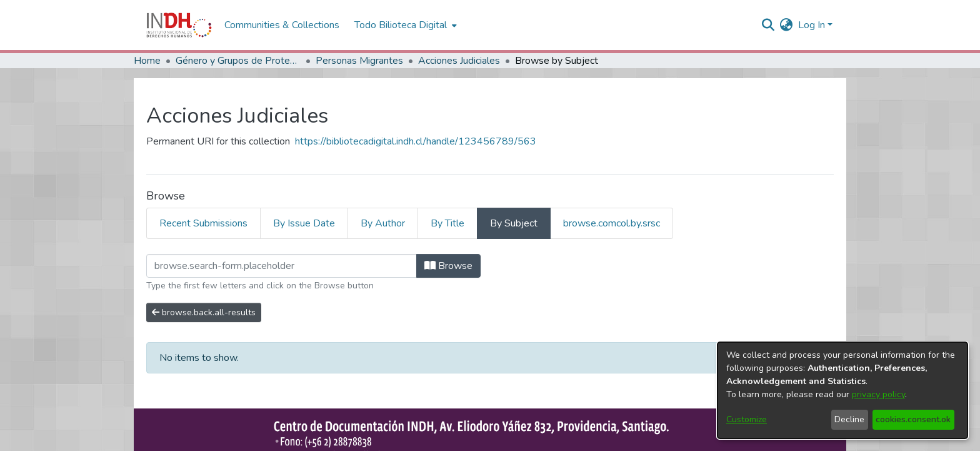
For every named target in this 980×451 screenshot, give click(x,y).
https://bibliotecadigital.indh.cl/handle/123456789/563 (416, 141)
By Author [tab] (383, 223)
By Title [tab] (447, 223)
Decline (849, 419)
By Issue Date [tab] (304, 223)
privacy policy (878, 394)
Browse (448, 266)
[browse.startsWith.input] (282, 266)
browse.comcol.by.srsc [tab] (612, 223)
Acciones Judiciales (459, 61)
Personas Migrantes (359, 61)
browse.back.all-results (204, 312)
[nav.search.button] (768, 25)
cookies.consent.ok (913, 419)
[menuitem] (787, 25)
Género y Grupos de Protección (238, 61)
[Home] (179, 25)
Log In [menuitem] (812, 25)
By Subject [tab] (514, 223)
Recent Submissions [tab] (203, 223)
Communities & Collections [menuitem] (282, 25)
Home (147, 61)
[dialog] (842, 390)
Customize (747, 419)
